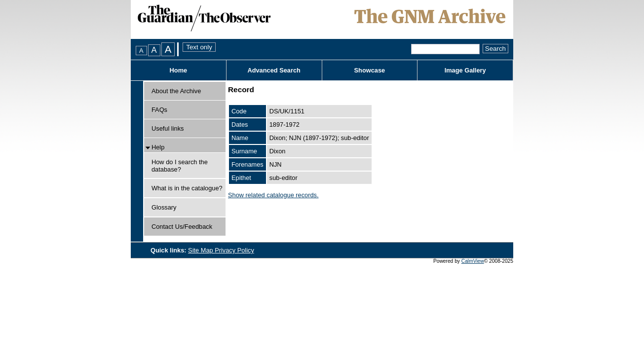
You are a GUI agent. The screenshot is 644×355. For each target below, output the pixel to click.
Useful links (168, 128)
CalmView (473, 261)
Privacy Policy (234, 250)
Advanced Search (274, 70)
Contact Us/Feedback (182, 227)
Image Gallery (465, 70)
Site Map (201, 250)
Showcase (370, 70)
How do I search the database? (180, 166)
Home (179, 70)
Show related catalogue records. (273, 195)
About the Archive (176, 91)
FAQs (159, 110)
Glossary (164, 207)
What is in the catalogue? (187, 188)
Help (158, 147)
